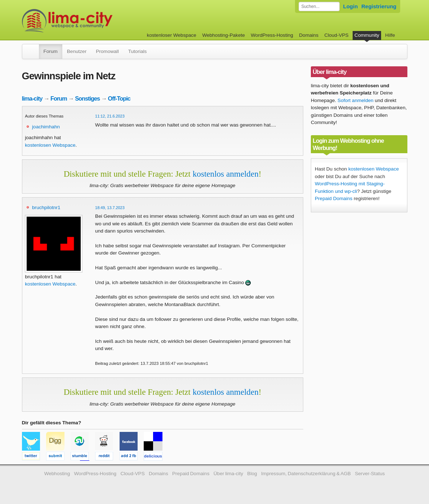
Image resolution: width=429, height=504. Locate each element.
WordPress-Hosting (272, 35)
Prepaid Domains (334, 198)
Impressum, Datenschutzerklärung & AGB (306, 474)
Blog (252, 474)
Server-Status (370, 474)
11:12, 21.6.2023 (110, 116)
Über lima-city (228, 474)
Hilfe (390, 35)
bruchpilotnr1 (46, 207)
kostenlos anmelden (226, 174)
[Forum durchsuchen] (319, 6)
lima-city (32, 98)
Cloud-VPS (336, 35)
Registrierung (379, 6)
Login (351, 6)
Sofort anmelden (356, 100)
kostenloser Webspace (172, 35)
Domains (309, 35)
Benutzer (77, 51)
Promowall (107, 51)
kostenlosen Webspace (50, 145)
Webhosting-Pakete (223, 35)
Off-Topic (119, 98)
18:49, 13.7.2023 (110, 208)
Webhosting (57, 474)
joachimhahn (46, 127)
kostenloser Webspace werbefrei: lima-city (94, 21)
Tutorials (138, 51)
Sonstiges (87, 98)
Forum (51, 51)
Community (367, 35)
